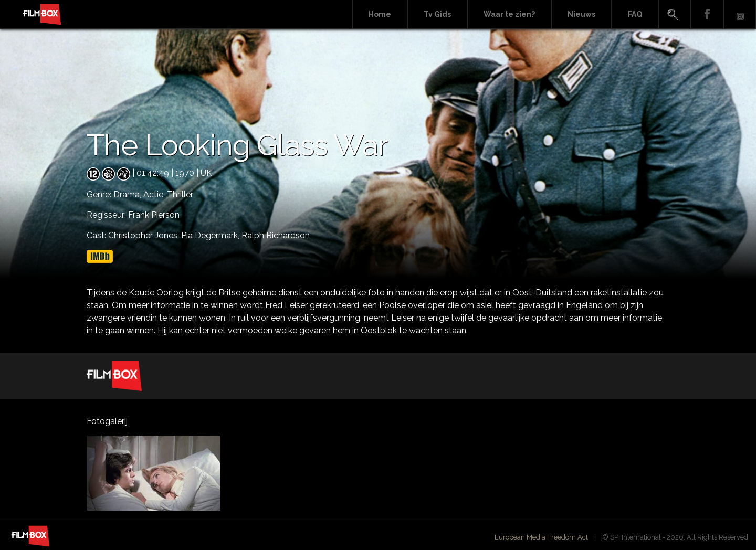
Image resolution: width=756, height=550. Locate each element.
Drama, (128, 194)
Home (380, 14)
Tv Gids (437, 14)
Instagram (740, 14)
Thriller (180, 194)
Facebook (707, 14)
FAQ (635, 14)
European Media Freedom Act (541, 537)
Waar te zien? (509, 14)
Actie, (155, 194)
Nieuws (581, 14)
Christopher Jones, (145, 235)
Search (675, 14)
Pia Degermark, (211, 235)
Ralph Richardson (276, 235)
